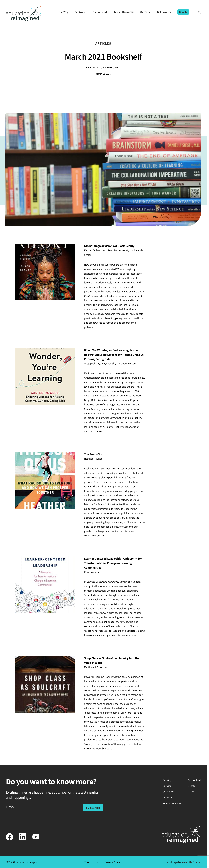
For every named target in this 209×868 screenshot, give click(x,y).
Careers (192, 792)
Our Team (168, 798)
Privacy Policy (113, 862)
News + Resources (172, 803)
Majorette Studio (191, 862)
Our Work (167, 786)
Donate (192, 786)
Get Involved (194, 780)
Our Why (167, 780)
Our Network (169, 792)
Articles (103, 44)
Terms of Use (92, 862)
